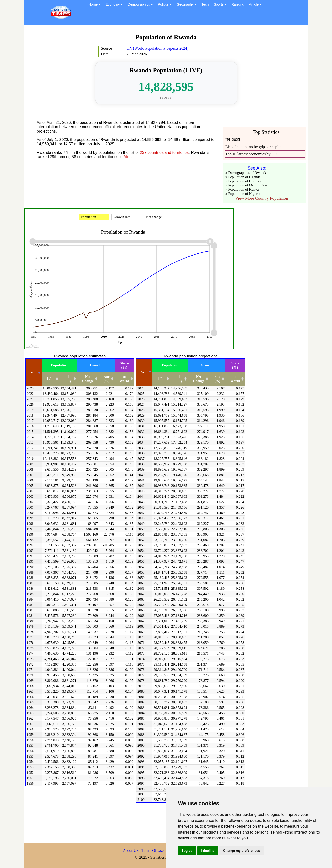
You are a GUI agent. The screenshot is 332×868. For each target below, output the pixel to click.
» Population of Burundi (243, 181)
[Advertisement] (163, 824)
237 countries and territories (164, 152)
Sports (220, 4)
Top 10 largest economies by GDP (252, 154)
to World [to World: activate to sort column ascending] (124, 379)
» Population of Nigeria (243, 194)
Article (255, 4)
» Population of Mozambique (247, 185)
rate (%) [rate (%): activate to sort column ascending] (107, 379)
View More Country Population (262, 198)
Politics (165, 4)
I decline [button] (208, 851)
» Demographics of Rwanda (246, 173)
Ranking (238, 4)
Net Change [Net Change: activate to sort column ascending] (88, 379)
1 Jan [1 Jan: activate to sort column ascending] (50, 379)
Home (94, 4)
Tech (205, 4)
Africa (128, 157)
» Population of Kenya (242, 189)
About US (131, 850)
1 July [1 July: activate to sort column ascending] (68, 379)
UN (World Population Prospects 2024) (157, 48)
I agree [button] (187, 851)
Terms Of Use (153, 850)
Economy (114, 4)
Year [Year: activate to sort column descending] (144, 372)
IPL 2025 (233, 140)
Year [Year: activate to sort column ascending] (34, 372)
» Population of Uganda (243, 177)
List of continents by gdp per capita (253, 147)
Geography (187, 4)
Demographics (140, 4)
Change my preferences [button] (241, 851)
